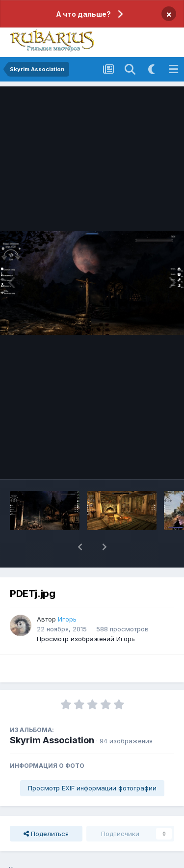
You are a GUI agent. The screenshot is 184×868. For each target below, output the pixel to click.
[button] (80, 547)
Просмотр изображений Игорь (86, 639)
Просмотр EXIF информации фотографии (92, 788)
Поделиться (46, 834)
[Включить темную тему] (152, 69)
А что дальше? (83, 14)
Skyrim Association (52, 740)
